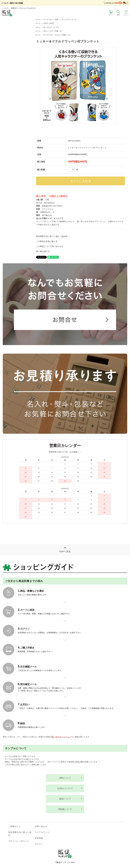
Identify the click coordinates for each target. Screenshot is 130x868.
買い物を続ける (43, 251)
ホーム (38, 19)
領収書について (65, 809)
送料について (65, 778)
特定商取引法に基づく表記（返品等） (53, 236)
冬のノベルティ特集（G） (53, 31)
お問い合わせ (41, 826)
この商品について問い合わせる (50, 246)
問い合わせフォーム (60, 737)
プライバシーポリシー (19, 841)
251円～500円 (49, 23)
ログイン (39, 844)
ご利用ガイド (15, 826)
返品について (65, 799)
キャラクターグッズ (69, 19)
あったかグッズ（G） (52, 27)
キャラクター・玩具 (51, 19)
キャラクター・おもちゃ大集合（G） (57, 35)
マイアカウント (42, 832)
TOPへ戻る (65, 551)
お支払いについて (65, 788)
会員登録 (39, 838)
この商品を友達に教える (47, 241)
